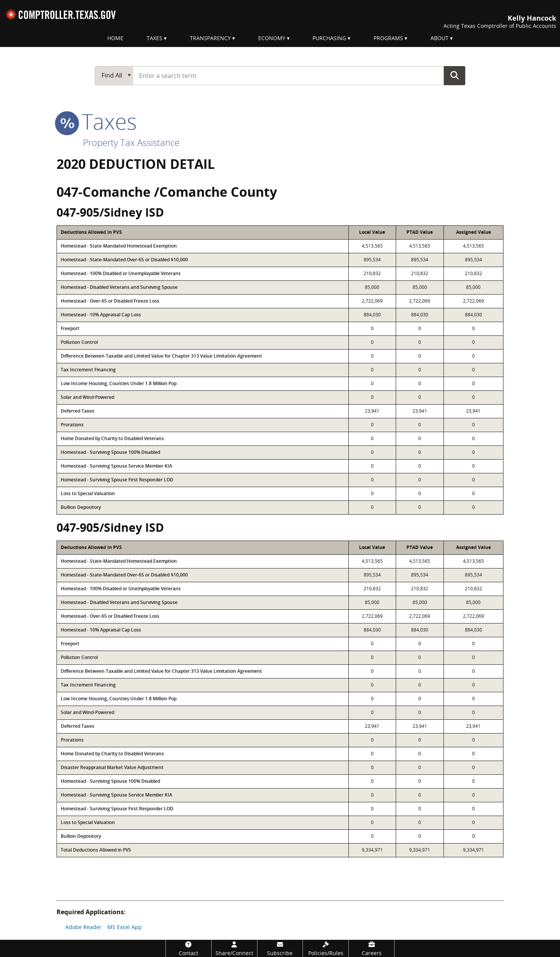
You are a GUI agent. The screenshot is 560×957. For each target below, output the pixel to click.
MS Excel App (125, 927)
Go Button (455, 75)
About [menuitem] (439, 38)
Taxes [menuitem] (155, 38)
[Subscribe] (280, 948)
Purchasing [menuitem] (329, 38)
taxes (97, 121)
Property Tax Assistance (131, 142)
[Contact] (189, 948)
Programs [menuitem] (388, 38)
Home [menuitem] (115, 38)
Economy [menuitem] (272, 38)
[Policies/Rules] (326, 948)
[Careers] (371, 948)
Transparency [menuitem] (210, 38)
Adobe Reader (83, 927)
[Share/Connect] (234, 948)
